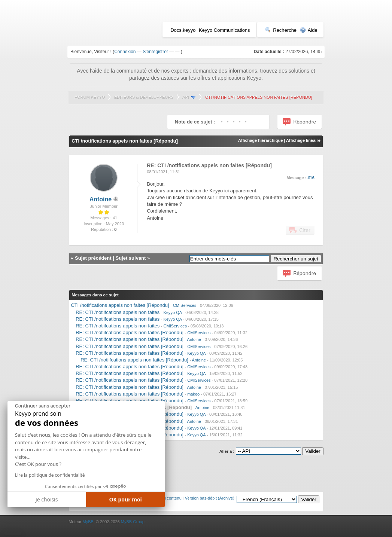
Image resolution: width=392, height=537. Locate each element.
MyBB (88, 522)
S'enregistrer (155, 52)
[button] (13, 534)
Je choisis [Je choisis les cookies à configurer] (47, 499)
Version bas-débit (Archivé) (210, 498)
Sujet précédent (93, 258)
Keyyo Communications (224, 30)
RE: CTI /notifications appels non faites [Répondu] (130, 380)
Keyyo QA (173, 312)
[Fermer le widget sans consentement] (43, 406)
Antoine (101, 199)
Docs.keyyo (183, 30)
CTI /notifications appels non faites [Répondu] (120, 305)
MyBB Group (133, 522)
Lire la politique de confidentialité (50, 475)
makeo (193, 394)
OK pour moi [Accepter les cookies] (125, 499)
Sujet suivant (130, 258)
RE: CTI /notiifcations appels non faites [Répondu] (130, 332)
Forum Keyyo (90, 97)
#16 (311, 178)
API (186, 97)
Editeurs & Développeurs (144, 97)
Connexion (125, 52)
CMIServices (185, 305)
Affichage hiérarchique (260, 140)
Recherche (281, 30)
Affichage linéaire (303, 140)
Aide (309, 30)
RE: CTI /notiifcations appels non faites (118, 312)
